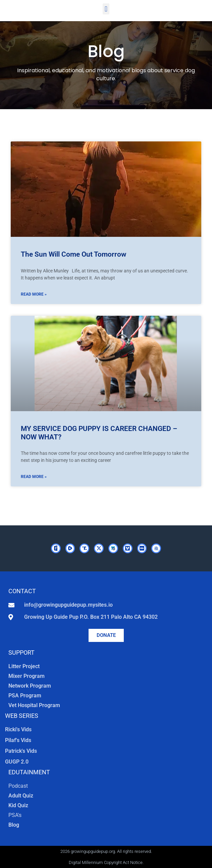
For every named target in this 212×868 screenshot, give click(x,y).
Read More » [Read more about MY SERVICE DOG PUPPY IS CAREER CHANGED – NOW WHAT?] (34, 477)
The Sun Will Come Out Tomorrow (74, 254)
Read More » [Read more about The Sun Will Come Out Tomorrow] (34, 294)
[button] (106, 9)
